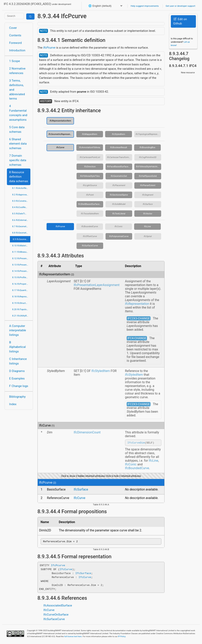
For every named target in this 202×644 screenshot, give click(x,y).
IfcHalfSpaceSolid (148, 176)
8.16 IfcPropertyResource (21, 284)
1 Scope (15, 61)
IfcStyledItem (119, 134)
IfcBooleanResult (119, 147)
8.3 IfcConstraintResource (21, 201)
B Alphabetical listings (18, 347)
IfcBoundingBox (147, 147)
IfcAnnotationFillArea (90, 147)
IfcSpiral (148, 236)
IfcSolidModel (119, 204)
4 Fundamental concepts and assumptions (18, 113)
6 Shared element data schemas (18, 144)
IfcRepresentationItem (60, 121)
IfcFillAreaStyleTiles (90, 176)
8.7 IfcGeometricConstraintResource (21, 226)
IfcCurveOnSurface (56, 616)
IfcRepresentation (137, 304)
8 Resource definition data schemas (19, 177)
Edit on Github (180, 21)
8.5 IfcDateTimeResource (21, 214)
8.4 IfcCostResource (21, 207)
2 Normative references (17, 71)
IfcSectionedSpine (119, 195)
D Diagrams (17, 371)
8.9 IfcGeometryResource (22, 239)
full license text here (73, 638)
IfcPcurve (49, 48)
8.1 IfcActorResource (21, 188)
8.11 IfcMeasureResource (21, 252)
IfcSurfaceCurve (90, 246)
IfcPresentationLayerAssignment (96, 285)
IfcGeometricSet (119, 176)
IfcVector (148, 214)
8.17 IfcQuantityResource (21, 290)
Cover (13, 28)
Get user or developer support (180, 6)
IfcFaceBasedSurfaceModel (120, 167)
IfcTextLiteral (119, 214)
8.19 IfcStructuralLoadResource (21, 303)
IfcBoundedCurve (90, 226)
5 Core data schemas (17, 129)
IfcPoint (90, 195)
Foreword (16, 43)
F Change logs (19, 386)
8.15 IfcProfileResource (21, 277)
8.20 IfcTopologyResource (21, 309)
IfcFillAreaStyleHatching (148, 167)
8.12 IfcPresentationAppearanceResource (21, 258)
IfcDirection (90, 167)
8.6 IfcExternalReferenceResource (21, 220)
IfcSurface (148, 204)
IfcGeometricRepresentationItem (61, 134)
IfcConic (119, 226)
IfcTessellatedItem (90, 214)
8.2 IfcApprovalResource (21, 195)
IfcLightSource (90, 185)
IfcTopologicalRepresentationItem (148, 134)
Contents (15, 35)
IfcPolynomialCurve (119, 236)
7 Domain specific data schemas (18, 160)
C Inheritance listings (18, 361)
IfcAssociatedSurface (58, 607)
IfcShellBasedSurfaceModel (91, 204)
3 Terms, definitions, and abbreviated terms (17, 90)
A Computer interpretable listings (18, 330)
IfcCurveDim (136, 443)
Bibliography (17, 397)
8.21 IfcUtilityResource (21, 316)
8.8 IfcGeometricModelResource (21, 233)
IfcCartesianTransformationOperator (120, 157)
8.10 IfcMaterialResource (21, 246)
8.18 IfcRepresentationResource (21, 297)
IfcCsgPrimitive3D (148, 157)
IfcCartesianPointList (90, 157)
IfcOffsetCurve (90, 236)
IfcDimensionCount (87, 432)
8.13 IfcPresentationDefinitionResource (21, 265)
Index (13, 404)
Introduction (17, 50)
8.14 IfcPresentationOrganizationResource (21, 271)
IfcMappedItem (90, 134)
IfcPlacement (119, 185)
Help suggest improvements (145, 6)
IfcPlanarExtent (148, 185)
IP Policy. (122, 638)
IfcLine (147, 226)
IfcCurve (60, 147)
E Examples (17, 378)
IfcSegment (148, 195)
